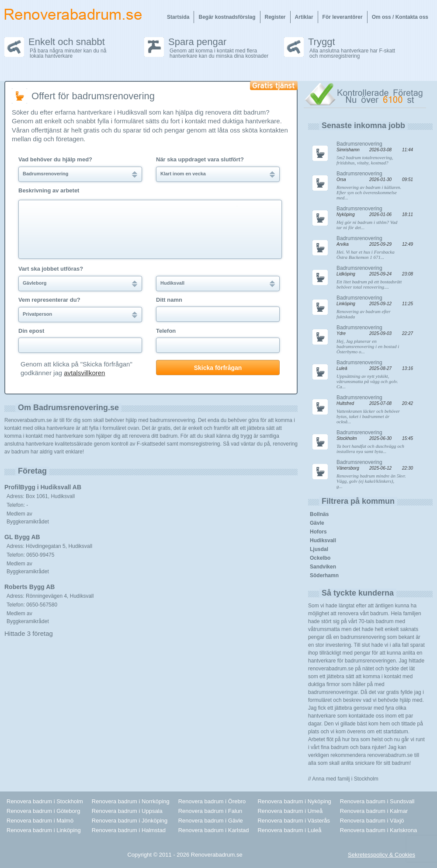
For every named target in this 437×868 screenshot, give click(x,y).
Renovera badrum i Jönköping (130, 821)
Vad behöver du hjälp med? (55, 160)
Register (275, 17)
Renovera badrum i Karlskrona (378, 830)
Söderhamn (324, 575)
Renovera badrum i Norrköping (131, 801)
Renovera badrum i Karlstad (214, 830)
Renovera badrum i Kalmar (374, 811)
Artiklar (304, 17)
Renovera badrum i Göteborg (43, 811)
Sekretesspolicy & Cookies (382, 855)
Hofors (318, 532)
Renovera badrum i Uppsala (127, 811)
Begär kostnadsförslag (227, 17)
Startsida (178, 17)
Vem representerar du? (49, 300)
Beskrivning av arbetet (49, 191)
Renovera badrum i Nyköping (294, 801)
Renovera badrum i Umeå (290, 811)
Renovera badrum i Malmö (40, 821)
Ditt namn (169, 300)
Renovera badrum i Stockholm (45, 801)
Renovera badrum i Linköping (44, 830)
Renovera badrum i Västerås (293, 821)
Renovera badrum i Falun (210, 811)
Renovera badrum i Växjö (372, 821)
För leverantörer (343, 17)
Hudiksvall (323, 540)
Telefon (166, 331)
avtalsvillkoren (84, 373)
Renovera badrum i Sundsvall (377, 801)
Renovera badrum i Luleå (289, 830)
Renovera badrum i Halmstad (129, 830)
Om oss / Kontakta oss (400, 17)
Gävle (317, 523)
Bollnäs (319, 514)
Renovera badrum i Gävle (211, 821)
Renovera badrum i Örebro (212, 801)
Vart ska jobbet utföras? (51, 269)
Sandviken (323, 567)
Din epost (31, 331)
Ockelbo (320, 558)
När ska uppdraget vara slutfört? (200, 160)
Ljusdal (319, 549)
